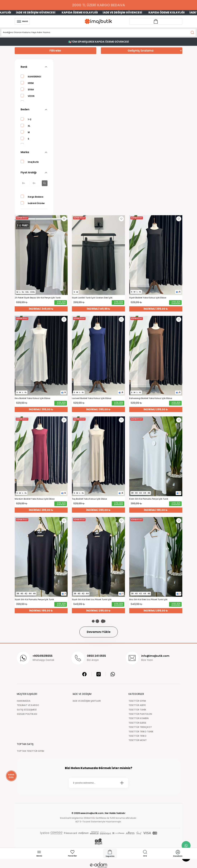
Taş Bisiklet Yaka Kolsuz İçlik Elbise (89, 499)
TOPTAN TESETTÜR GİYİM (30, 751)
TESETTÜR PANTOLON (140, 714)
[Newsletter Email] (98, 783)
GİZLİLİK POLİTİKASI (27, 714)
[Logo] (98, 21)
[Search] (98, 33)
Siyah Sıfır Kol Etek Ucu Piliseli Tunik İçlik (92, 600)
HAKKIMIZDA (24, 701)
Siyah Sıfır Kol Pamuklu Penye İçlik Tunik (34, 600)
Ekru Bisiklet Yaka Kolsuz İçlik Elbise (32, 398)
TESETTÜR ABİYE (137, 705)
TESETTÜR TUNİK (137, 710)
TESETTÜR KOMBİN (139, 718)
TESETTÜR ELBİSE (137, 723)
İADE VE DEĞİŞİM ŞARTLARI (87, 701)
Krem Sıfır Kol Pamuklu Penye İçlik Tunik (149, 499)
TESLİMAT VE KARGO (28, 705)
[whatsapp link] (186, 846)
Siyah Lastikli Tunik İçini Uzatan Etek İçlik (92, 298)
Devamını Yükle (99, 632)
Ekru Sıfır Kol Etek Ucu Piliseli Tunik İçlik (148, 600)
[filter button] (45, 183)
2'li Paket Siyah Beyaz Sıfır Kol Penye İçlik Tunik (38, 298)
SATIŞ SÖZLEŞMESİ (27, 710)
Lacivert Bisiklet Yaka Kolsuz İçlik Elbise (92, 398)
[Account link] (156, 21)
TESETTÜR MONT (138, 740)
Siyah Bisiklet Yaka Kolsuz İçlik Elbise (148, 298)
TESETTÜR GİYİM (137, 701)
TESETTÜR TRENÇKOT (140, 727)
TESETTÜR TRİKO (137, 736)
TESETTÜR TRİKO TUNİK (141, 732)
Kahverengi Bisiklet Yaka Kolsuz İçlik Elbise (151, 398)
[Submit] (122, 783)
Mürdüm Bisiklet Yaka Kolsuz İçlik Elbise (35, 499)
